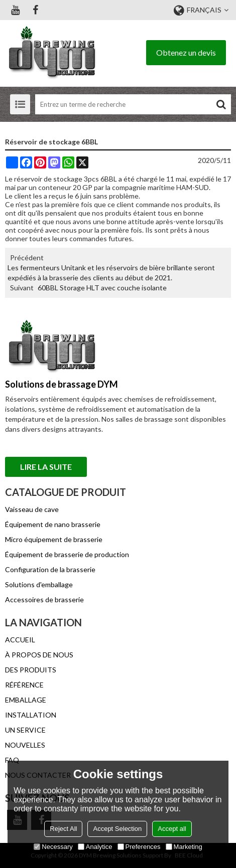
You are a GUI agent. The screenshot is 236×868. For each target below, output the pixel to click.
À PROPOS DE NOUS (39, 655)
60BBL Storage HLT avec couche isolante (102, 288)
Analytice (95, 847)
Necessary (53, 847)
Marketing (184, 847)
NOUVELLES (25, 745)
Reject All (63, 829)
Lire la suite (46, 467)
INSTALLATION (31, 715)
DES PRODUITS (31, 670)
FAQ (12, 760)
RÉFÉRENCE (24, 685)
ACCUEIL (20, 640)
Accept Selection (117, 829)
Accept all (172, 829)
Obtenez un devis (186, 52)
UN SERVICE (25, 730)
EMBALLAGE (26, 700)
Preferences (139, 847)
